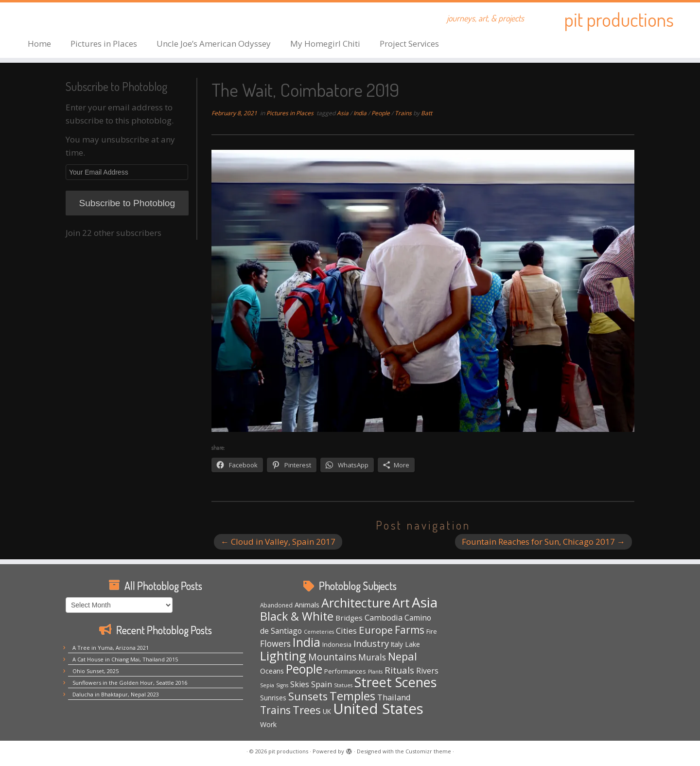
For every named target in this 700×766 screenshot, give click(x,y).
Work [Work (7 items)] (268, 724)
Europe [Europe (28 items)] (376, 630)
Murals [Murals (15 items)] (372, 657)
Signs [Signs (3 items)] (282, 685)
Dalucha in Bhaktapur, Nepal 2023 (116, 694)
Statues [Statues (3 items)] (343, 685)
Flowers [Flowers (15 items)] (275, 643)
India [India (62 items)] (306, 642)
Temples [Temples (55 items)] (352, 696)
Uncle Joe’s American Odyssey (214, 44)
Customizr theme (428, 751)
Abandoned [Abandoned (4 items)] (276, 605)
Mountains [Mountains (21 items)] (332, 657)
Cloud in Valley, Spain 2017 (278, 542)
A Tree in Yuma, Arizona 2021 (111, 648)
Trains (404, 113)
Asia (343, 113)
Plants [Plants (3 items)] (375, 672)
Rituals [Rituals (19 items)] (399, 670)
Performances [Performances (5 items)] (345, 671)
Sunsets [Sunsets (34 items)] (308, 696)
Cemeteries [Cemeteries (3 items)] (319, 632)
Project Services (409, 44)
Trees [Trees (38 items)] (307, 710)
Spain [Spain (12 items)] (322, 684)
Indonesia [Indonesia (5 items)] (337, 644)
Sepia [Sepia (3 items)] (267, 685)
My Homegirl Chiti (325, 44)
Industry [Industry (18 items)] (371, 643)
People (381, 113)
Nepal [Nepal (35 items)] (402, 656)
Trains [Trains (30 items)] (275, 710)
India (361, 113)
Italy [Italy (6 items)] (397, 644)
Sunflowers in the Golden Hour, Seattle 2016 (130, 683)
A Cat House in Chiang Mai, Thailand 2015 (125, 659)
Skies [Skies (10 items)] (300, 684)
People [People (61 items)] (304, 669)
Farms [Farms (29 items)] (410, 630)
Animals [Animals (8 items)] (307, 605)
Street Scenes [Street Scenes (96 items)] (395, 682)
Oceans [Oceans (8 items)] (272, 671)
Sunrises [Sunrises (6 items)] (273, 698)
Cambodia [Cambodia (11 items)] (384, 618)
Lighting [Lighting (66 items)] (283, 656)
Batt (427, 113)
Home (39, 44)
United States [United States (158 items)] (378, 709)
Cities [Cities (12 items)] (346, 631)
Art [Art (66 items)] (401, 603)
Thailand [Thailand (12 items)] (394, 697)
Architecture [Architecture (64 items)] (356, 603)
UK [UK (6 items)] (327, 711)
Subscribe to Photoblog (127, 203)
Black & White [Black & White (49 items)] (297, 616)
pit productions (619, 19)
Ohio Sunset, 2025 (96, 671)
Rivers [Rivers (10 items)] (427, 671)
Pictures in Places (104, 44)
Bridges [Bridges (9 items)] (349, 618)
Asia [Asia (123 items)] (425, 602)
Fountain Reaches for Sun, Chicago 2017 (543, 542)
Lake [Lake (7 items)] (412, 644)
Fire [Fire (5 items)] (432, 631)
